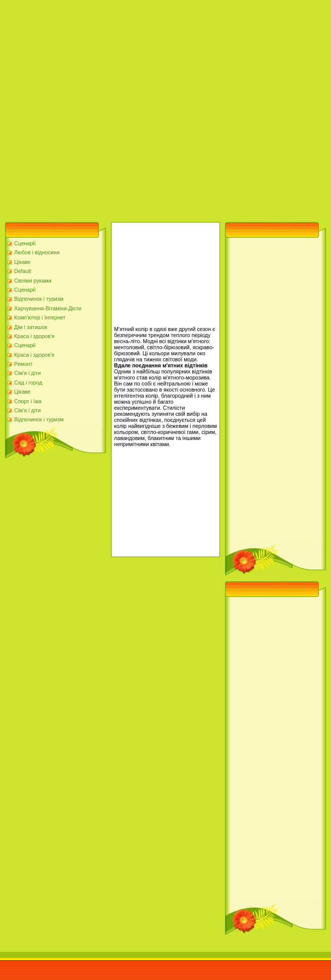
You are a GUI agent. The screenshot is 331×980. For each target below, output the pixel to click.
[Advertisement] (108, 108)
